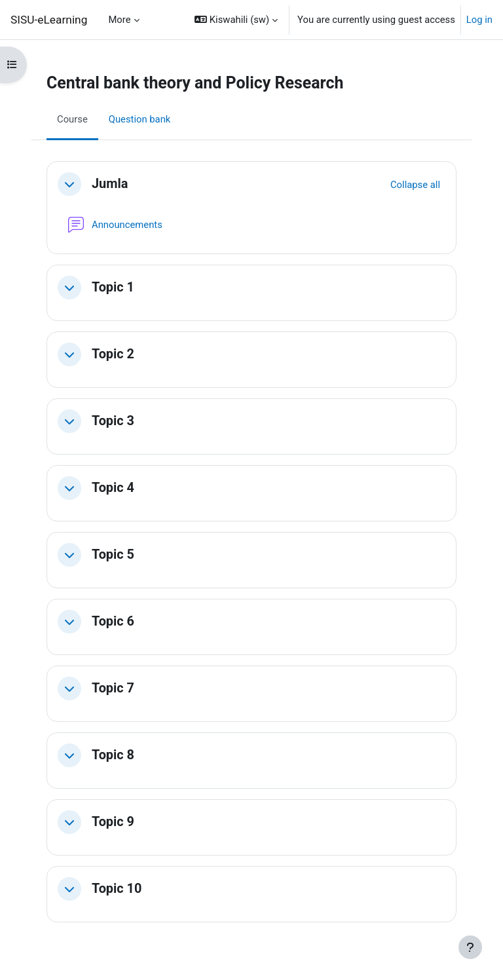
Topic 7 (113, 688)
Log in (479, 20)
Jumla (110, 184)
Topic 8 (113, 755)
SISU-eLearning (49, 20)
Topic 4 (113, 488)
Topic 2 (113, 354)
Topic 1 (113, 287)
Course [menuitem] (72, 119)
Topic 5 (113, 555)
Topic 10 (117, 889)
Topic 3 (113, 421)
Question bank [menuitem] (140, 119)
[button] (236, 20)
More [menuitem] (119, 20)
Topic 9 (113, 822)
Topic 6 (113, 621)
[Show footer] (470, 947)
